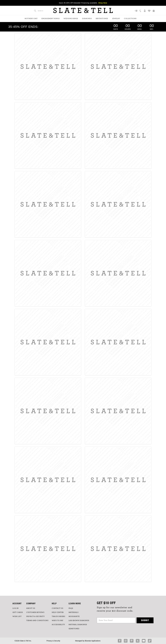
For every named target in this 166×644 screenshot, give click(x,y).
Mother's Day (31, 19)
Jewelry (116, 19)
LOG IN (16, 608)
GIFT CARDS (18, 612)
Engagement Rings (51, 19)
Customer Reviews (35, 612)
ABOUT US (31, 608)
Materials (74, 612)
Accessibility (58, 625)
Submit (145, 620)
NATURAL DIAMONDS (78, 625)
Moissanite (74, 616)
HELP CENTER (58, 612)
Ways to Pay (58, 621)
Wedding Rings (71, 19)
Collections (130, 19)
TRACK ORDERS (58, 616)
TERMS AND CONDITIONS (37, 621)
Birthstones (102, 19)
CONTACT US (57, 608)
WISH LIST (17, 616)
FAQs (71, 608)
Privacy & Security (53, 641)
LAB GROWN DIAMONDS (79, 621)
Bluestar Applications (93, 641)
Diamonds (87, 19)
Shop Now (103, 3)
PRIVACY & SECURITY (35, 616)
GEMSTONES (74, 629)
